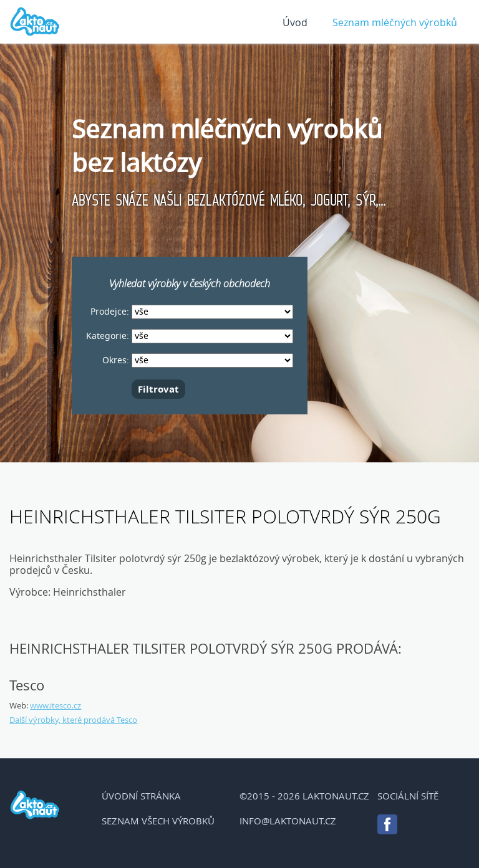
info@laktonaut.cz (288, 821)
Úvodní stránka (141, 796)
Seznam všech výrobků (158, 821)
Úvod (295, 22)
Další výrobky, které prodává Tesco (73, 720)
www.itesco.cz (56, 705)
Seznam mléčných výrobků (395, 22)
